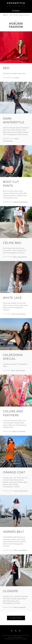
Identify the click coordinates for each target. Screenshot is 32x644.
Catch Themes (22, 639)
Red (6, 68)
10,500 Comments (8, 141)
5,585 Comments (23, 491)
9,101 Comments (21, 431)
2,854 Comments (20, 370)
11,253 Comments (23, 202)
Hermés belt (14, 532)
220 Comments (23, 550)
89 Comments (22, 607)
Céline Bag (12, 243)
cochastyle (16, 3)
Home (5, 15)
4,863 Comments (22, 257)
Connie (17, 78)
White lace (12, 298)
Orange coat (14, 472)
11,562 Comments (21, 314)
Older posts (16, 618)
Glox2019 (10, 591)
